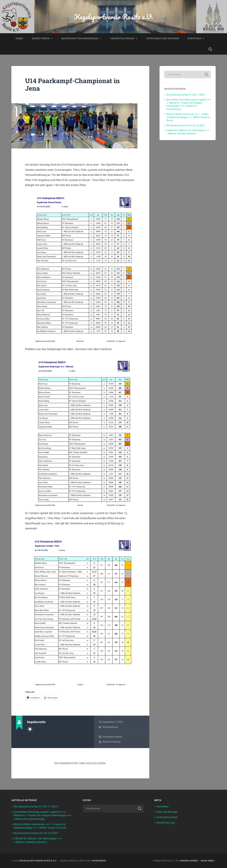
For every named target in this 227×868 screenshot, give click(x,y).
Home (19, 38)
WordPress (99, 861)
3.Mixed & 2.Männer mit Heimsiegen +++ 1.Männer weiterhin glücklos (188, 132)
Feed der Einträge (167, 812)
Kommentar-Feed (167, 817)
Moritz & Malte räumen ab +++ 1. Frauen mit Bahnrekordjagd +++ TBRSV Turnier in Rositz (188, 117)
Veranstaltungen (122, 38)
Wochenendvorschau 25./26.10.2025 (185, 125)
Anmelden (163, 806)
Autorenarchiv (30, 729)
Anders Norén (189, 861)
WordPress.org (166, 823)
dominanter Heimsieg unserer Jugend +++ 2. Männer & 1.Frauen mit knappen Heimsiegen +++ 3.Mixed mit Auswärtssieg (189, 104)
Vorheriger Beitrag (112, 737)
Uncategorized (110, 727)
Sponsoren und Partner (163, 38)
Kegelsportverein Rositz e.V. (114, 17)
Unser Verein (41, 38)
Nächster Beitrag (111, 742)
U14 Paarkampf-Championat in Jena (72, 85)
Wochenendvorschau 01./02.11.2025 (185, 95)
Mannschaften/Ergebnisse (80, 38)
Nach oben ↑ (208, 861)
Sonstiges (194, 38)
